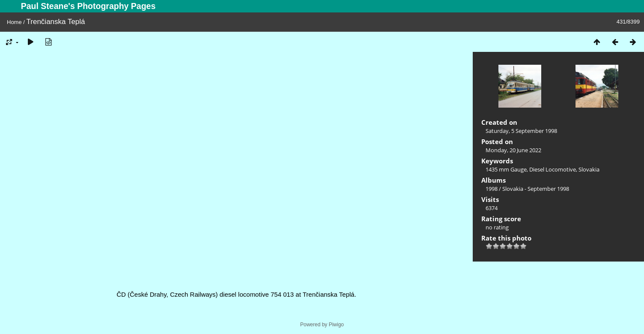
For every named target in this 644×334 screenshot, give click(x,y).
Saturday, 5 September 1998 (521, 131)
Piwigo (336, 325)
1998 (492, 189)
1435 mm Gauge (506, 169)
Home (14, 22)
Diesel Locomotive (553, 169)
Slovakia (589, 169)
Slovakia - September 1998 (536, 189)
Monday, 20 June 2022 (513, 150)
